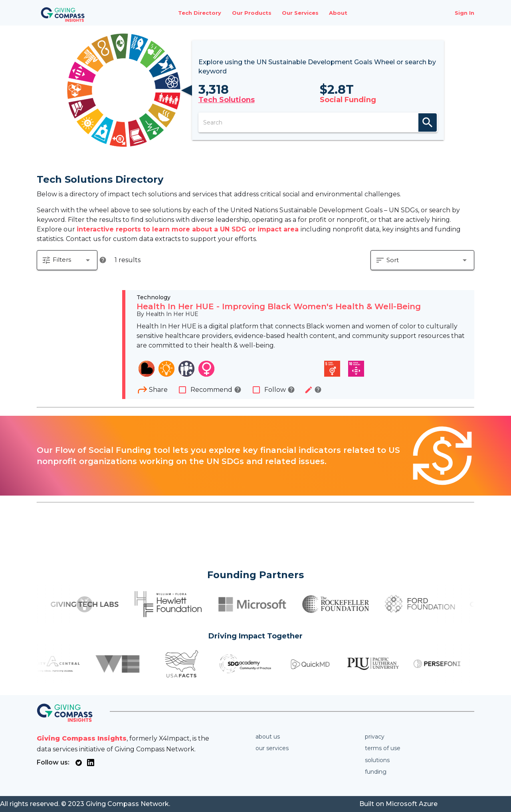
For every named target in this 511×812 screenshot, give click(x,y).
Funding (376, 772)
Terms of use (383, 748)
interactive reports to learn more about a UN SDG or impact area (189, 229)
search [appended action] (428, 122)
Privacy (375, 737)
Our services (272, 748)
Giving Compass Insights (82, 738)
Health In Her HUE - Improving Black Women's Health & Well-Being (279, 306)
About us (268, 737)
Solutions (377, 760)
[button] (67, 260)
